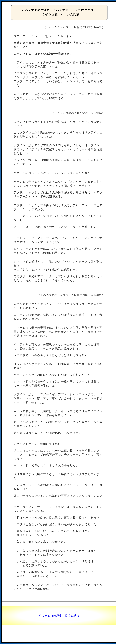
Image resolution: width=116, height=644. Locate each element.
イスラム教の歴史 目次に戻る (59, 616)
